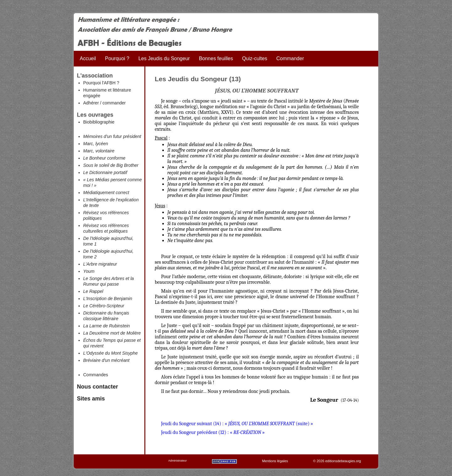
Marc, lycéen (96, 144)
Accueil (88, 58)
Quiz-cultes (255, 58)
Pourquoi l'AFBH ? (101, 83)
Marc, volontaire (99, 151)
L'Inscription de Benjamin (108, 299)
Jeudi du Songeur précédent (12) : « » (213, 432)
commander (114, 103)
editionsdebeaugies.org (343, 461)
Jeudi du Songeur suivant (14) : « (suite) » (237, 424)
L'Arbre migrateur (100, 264)
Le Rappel (93, 291)
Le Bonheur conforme (104, 158)
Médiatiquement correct (106, 193)
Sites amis (91, 399)
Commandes (96, 375)
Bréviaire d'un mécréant (106, 360)
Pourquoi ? (117, 58)
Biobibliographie (99, 122)
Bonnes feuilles (216, 58)
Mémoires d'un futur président (112, 136)
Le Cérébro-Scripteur (104, 306)
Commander (290, 58)
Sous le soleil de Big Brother (111, 165)
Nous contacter (97, 387)
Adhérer (91, 103)
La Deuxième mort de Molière (112, 333)
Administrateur (178, 461)
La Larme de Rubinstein (107, 326)
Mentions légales (275, 461)
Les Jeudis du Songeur (164, 58)
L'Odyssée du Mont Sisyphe (110, 353)
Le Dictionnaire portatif (105, 172)
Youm (89, 271)
